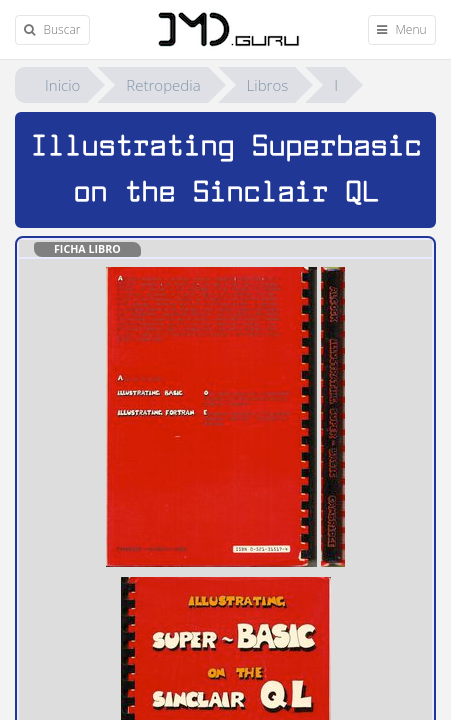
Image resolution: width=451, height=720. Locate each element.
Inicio (62, 85)
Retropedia (163, 85)
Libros (268, 85)
